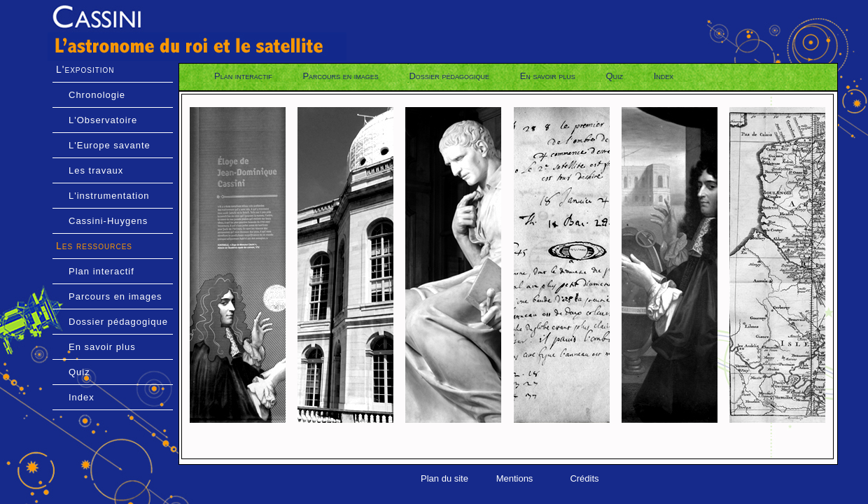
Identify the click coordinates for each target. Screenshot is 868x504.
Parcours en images (115, 296)
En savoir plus (102, 347)
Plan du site (444, 478)
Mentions (515, 478)
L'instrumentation (109, 196)
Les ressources (94, 246)
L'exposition (85, 69)
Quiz (79, 372)
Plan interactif (101, 271)
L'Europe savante (110, 145)
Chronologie (97, 95)
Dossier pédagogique (118, 322)
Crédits (584, 478)
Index (82, 397)
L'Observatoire (103, 120)
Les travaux (96, 170)
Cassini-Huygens (108, 221)
